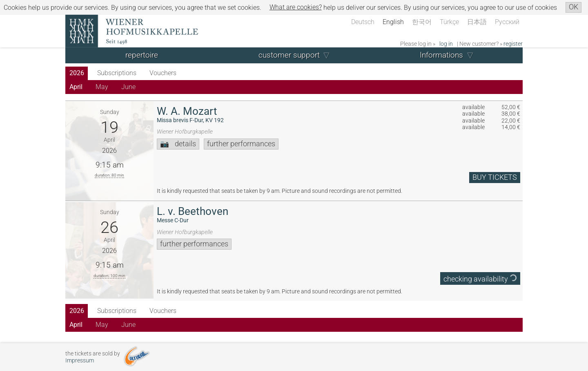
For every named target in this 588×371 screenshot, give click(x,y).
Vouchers (163, 73)
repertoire (142, 55)
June (128, 87)
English (393, 22)
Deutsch (363, 22)
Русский (507, 22)
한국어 (422, 22)
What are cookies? (296, 7)
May (102, 87)
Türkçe (449, 22)
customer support (289, 55)
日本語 (477, 22)
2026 (77, 73)
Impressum (80, 361)
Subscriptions (117, 73)
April (76, 87)
